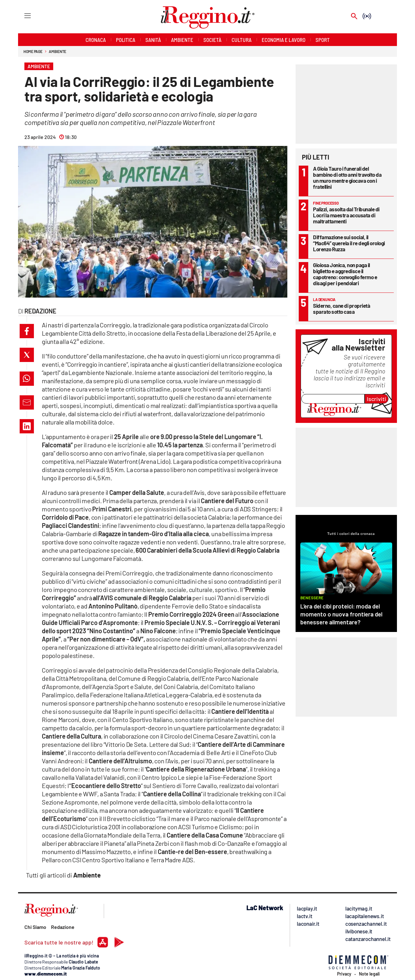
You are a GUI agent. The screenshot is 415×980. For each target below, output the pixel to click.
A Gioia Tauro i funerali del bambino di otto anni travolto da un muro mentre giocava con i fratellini (347, 178)
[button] (27, 331)
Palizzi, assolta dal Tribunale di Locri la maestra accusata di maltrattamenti (346, 215)
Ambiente (57, 51)
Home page (33, 51)
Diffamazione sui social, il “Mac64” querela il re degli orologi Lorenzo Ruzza (349, 243)
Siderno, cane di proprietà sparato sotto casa (342, 309)
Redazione (63, 927)
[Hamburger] (22, 15)
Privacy (344, 974)
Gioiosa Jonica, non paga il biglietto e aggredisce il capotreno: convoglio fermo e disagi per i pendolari (345, 274)
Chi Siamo (35, 927)
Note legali (369, 974)
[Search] (354, 17)
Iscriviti (377, 399)
